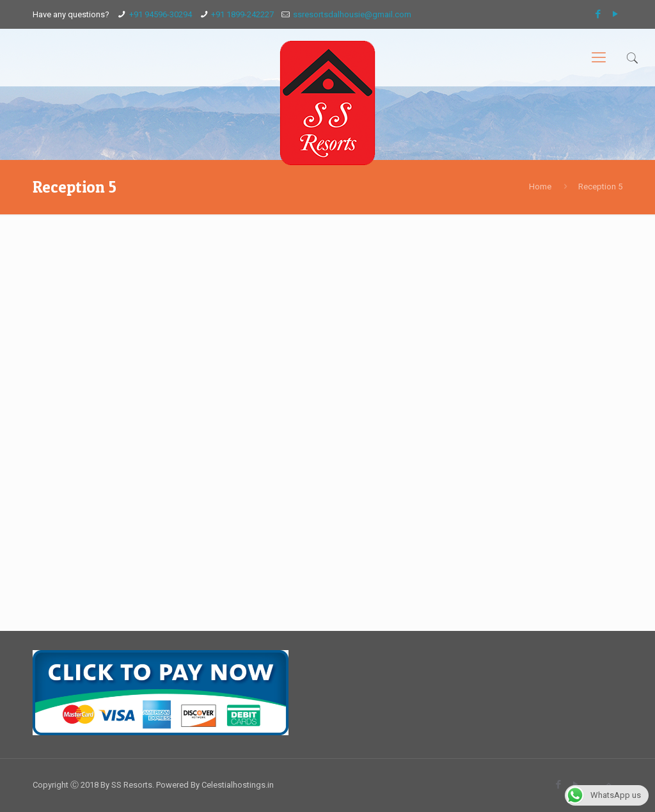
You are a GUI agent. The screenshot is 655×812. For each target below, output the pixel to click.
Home (540, 187)
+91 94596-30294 (161, 14)
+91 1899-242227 (242, 14)
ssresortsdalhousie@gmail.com (352, 14)
